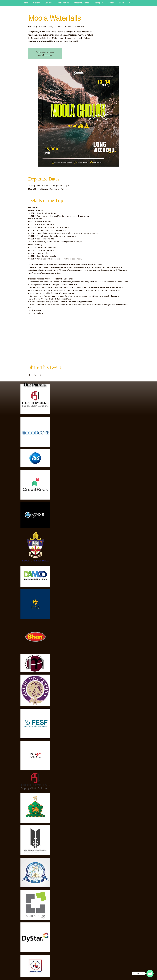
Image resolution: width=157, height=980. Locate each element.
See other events (45, 55)
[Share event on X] (35, 375)
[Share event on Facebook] (29, 375)
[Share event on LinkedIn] (41, 375)
